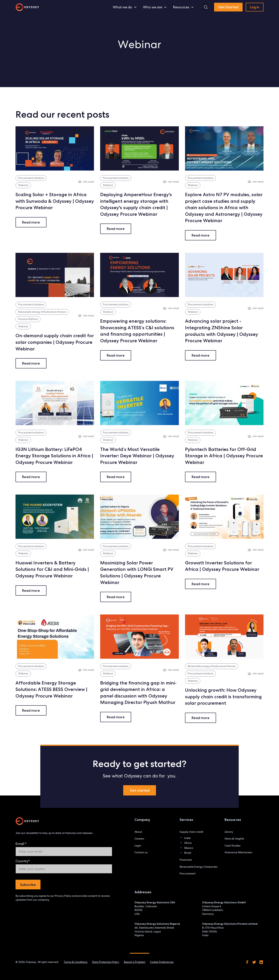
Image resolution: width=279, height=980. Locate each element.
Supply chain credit (191, 832)
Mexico (189, 848)
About (138, 832)
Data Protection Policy (106, 962)
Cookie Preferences (162, 962)
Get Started (228, 7)
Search (210, 3)
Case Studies (232, 846)
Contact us (141, 852)
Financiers (186, 860)
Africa (188, 843)
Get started (140, 790)
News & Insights (234, 839)
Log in (255, 7)
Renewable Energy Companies (198, 867)
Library (229, 832)
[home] (27, 7)
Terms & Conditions (76, 962)
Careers (139, 839)
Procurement (188, 873)
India (187, 838)
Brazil (188, 853)
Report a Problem (135, 962)
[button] (125, 7)
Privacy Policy (63, 896)
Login (138, 846)
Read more (31, 222)
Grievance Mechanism (238, 852)
